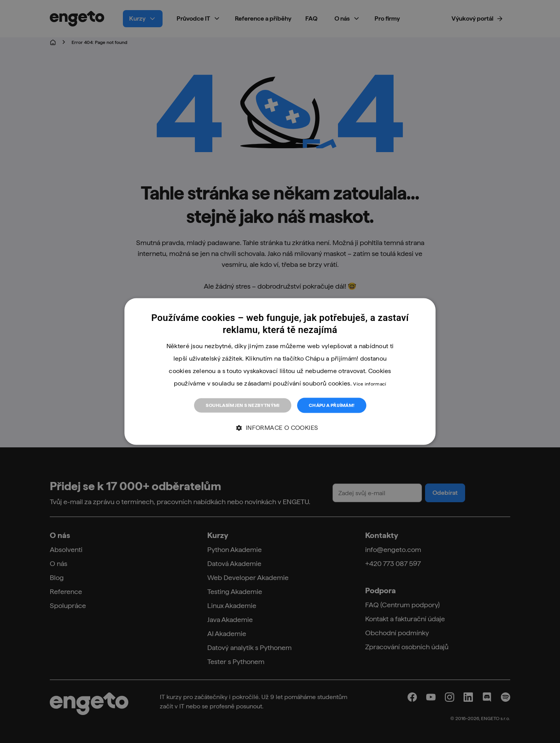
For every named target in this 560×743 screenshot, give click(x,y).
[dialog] (280, 372)
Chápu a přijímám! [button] (332, 405)
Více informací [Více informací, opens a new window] (370, 384)
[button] (280, 428)
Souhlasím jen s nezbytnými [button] (242, 405)
